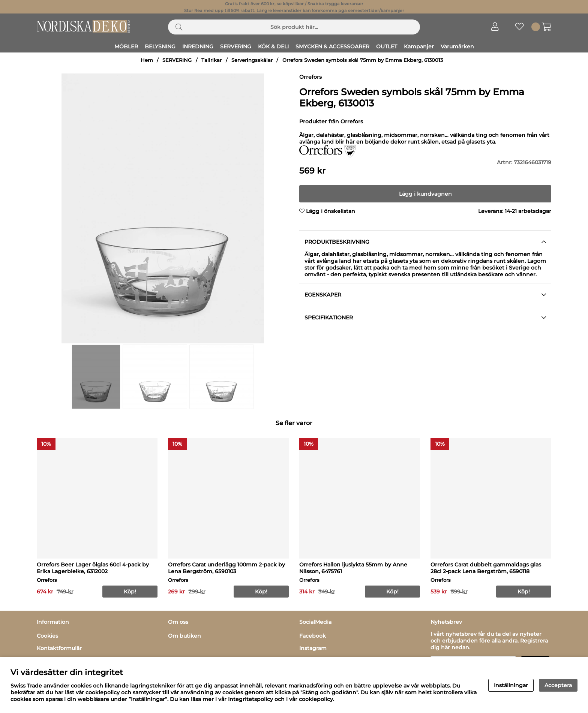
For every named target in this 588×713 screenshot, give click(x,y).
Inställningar (511, 685)
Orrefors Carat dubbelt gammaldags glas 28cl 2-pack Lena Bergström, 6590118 (486, 568)
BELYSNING (160, 46)
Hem (147, 60)
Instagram (313, 648)
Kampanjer (419, 46)
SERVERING (236, 46)
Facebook (313, 636)
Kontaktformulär (59, 648)
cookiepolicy (316, 699)
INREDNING (198, 46)
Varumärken (457, 46)
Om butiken (184, 636)
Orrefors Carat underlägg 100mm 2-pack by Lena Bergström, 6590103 (226, 568)
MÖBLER (126, 46)
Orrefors (310, 77)
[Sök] (294, 27)
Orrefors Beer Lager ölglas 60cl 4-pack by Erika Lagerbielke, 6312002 (93, 568)
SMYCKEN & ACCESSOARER (332, 46)
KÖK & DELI (273, 46)
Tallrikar (211, 60)
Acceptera (558, 685)
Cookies (47, 636)
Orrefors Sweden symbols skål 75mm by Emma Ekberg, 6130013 (363, 60)
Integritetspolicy (250, 699)
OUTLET (387, 46)
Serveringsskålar (252, 60)
